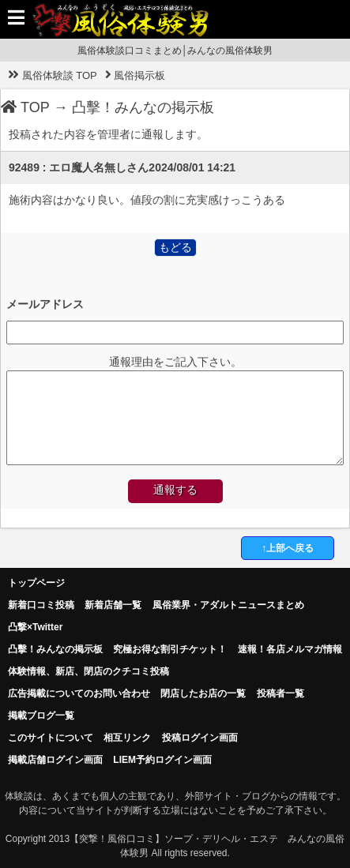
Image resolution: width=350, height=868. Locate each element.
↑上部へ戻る (288, 548)
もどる (175, 247)
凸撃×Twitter (35, 627)
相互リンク (127, 738)
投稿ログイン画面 (200, 738)
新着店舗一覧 (113, 605)
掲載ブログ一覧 (41, 716)
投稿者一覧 (280, 693)
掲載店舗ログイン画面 (55, 760)
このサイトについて (51, 738)
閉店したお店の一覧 (203, 693)
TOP (25, 107)
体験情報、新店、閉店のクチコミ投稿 (88, 671)
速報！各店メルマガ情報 (290, 649)
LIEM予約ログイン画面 (162, 760)
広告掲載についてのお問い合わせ (79, 693)
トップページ (36, 583)
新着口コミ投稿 (41, 605)
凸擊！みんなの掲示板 (143, 107)
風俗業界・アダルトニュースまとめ (228, 605)
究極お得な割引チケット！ (170, 649)
